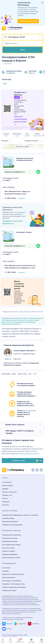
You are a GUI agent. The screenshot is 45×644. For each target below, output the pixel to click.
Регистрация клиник (10, 538)
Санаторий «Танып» (24, 232)
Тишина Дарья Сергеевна (24, 351)
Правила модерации (10, 554)
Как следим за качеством (12, 581)
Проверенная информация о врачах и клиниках (20, 515)
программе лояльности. (30, 454)
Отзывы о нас (7, 495)
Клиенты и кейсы (9, 551)
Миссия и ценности (9, 492)
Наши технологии (9, 577)
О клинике (6, 568)
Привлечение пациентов (11, 535)
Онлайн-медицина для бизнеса (14, 587)
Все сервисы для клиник (11, 545)
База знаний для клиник (11, 558)
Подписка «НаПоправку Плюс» (14, 584)
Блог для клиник (8, 548)
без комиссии (29, 411)
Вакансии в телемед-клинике (13, 574)
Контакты (6, 505)
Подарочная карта (9, 590)
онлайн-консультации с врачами (19, 110)
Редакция (6, 502)
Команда (5, 571)
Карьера (5, 489)
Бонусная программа (10, 521)
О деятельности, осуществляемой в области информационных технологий (17, 618)
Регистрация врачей (10, 541)
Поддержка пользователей (12, 525)
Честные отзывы (8, 518)
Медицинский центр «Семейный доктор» (25, 159)
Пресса (5, 498)
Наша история (7, 485)
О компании (7, 482)
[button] (22, 37)
